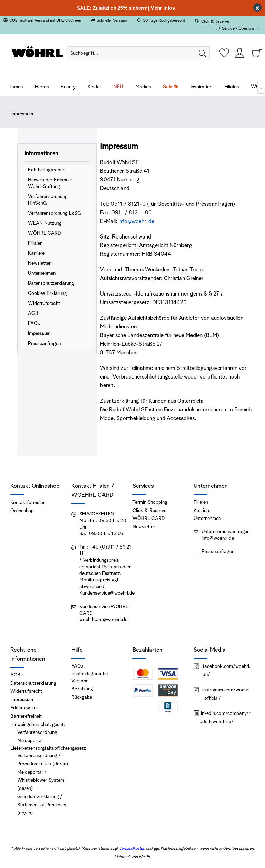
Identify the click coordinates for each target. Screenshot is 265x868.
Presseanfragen (44, 344)
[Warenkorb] (255, 53)
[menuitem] (138, 53)
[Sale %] (171, 87)
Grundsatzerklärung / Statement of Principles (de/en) (42, 805)
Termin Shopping (150, 502)
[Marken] (143, 87)
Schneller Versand (112, 21)
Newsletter (39, 263)
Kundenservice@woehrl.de (107, 593)
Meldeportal (30, 741)
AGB (33, 314)
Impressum (39, 334)
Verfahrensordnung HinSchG (48, 200)
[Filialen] (232, 87)
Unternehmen (42, 273)
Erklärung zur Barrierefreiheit (26, 712)
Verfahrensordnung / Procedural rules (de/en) (43, 760)
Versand (80, 681)
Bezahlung (82, 689)
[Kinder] (94, 87)
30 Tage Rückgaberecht (164, 21)
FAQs (34, 324)
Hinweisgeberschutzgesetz (38, 725)
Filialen (35, 243)
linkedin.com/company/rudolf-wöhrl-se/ (222, 718)
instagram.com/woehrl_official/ (222, 694)
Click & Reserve (215, 22)
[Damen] (16, 87)
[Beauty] (68, 87)
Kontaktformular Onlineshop (28, 507)
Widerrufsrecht (44, 304)
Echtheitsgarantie (47, 170)
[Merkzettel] (224, 53)
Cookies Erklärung (47, 293)
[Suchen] (203, 53)
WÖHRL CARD (44, 233)
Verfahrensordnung (37, 732)
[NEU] (118, 87)
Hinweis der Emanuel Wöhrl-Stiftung (50, 183)
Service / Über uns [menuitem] (236, 29)
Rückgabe (82, 697)
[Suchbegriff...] (138, 53)
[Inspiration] (201, 87)
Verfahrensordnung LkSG (55, 213)
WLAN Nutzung (45, 223)
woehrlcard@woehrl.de (103, 620)
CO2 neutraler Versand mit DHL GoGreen (45, 21)
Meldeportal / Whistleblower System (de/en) (41, 781)
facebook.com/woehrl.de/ (222, 671)
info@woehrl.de (218, 538)
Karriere (36, 253)
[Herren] (42, 87)
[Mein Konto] (239, 53)
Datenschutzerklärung (51, 283)
